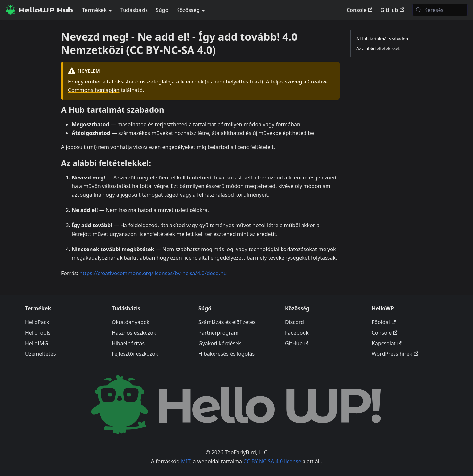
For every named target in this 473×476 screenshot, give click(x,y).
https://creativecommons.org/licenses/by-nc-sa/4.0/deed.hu (153, 273)
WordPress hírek (395, 354)
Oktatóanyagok (131, 322)
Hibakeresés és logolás (226, 354)
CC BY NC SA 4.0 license (272, 461)
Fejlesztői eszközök (135, 354)
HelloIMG (36, 343)
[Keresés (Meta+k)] (440, 10)
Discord (294, 322)
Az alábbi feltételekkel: (378, 48)
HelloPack (37, 322)
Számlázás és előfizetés (227, 322)
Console (360, 10)
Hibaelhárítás (128, 343)
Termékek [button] (94, 10)
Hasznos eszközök (134, 333)
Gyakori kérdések (220, 343)
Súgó (162, 10)
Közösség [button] (188, 10)
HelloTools (38, 333)
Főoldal (384, 322)
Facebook (297, 333)
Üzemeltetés (40, 354)
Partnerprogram (218, 333)
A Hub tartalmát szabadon (382, 39)
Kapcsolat (387, 343)
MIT (186, 461)
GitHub (392, 10)
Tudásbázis (134, 10)
